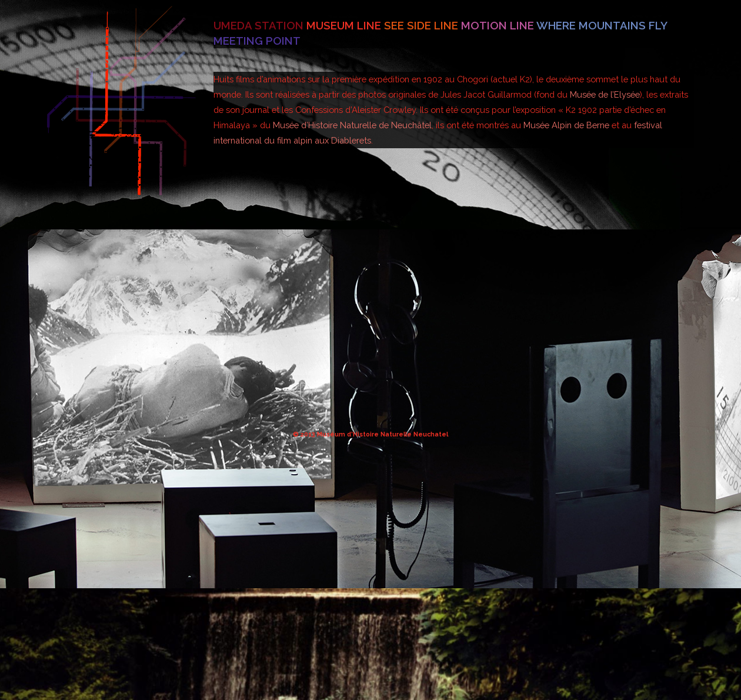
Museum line (345, 25)
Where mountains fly (602, 25)
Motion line (499, 25)
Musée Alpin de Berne (566, 125)
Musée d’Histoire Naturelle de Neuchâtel (352, 125)
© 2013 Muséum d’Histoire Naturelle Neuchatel (370, 434)
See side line (423, 25)
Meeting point (257, 41)
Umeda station (260, 25)
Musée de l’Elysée (605, 94)
